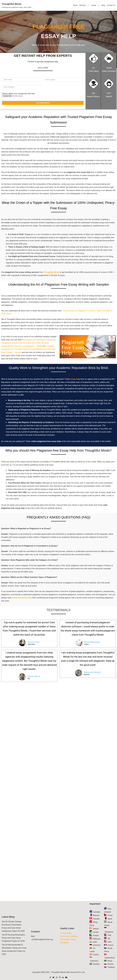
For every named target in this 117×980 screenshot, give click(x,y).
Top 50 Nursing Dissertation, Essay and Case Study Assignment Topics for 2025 (14, 938)
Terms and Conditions (69, 936)
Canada (96, 919)
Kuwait (96, 935)
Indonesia (94, 961)
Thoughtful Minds (52, 272)
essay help (75, 379)
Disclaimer (65, 943)
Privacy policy (66, 933)
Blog (103, 5)
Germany (97, 945)
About (75, 5)
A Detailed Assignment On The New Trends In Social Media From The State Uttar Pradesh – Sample (28, 349)
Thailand (111, 967)
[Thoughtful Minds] (17, 5)
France (110, 945)
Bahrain (96, 915)
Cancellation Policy (68, 939)
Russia (110, 964)
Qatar (110, 919)
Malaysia (97, 939)
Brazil (110, 961)
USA (109, 942)
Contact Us (111, 5)
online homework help (22, 598)
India (95, 942)
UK (109, 939)
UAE (109, 935)
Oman (110, 915)
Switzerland (110, 958)
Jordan (96, 932)
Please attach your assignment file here (19, 94)
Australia (96, 912)
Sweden (96, 964)
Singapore (109, 932)
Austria (96, 955)
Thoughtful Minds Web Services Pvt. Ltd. (68, 972)
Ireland (96, 929)
